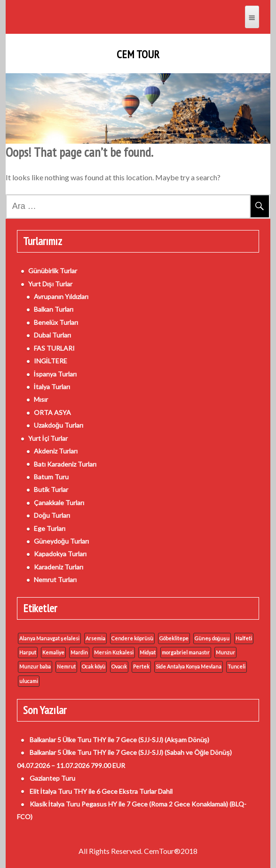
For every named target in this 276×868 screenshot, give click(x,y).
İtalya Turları (52, 387)
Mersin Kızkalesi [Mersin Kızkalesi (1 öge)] (114, 652)
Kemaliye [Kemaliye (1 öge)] (53, 652)
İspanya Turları (55, 374)
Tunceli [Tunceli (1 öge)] (237, 666)
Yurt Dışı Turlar (50, 284)
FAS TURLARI (54, 348)
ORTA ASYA (52, 412)
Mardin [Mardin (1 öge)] (79, 652)
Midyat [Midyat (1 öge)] (148, 652)
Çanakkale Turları (59, 503)
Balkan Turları (54, 309)
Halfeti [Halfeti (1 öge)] (244, 638)
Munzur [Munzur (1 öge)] (225, 652)
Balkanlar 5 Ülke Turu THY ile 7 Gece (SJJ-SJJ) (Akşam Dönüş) (120, 740)
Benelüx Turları (56, 322)
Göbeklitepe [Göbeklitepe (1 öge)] (174, 638)
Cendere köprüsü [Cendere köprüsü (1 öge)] (132, 638)
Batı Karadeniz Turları (65, 464)
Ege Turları (50, 528)
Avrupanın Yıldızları (61, 296)
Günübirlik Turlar (53, 271)
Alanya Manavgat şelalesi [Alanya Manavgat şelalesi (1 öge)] (49, 638)
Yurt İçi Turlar (48, 438)
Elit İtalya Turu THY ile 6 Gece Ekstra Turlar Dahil (101, 791)
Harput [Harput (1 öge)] (28, 652)
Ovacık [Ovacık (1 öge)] (119, 666)
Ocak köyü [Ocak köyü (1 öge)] (94, 666)
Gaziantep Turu (52, 778)
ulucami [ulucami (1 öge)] (29, 681)
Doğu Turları (52, 515)
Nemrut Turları (55, 580)
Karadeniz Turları (59, 567)
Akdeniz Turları (56, 451)
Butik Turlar (51, 489)
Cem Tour (138, 54)
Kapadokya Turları (60, 554)
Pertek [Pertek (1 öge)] (141, 666)
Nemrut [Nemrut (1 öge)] (66, 666)
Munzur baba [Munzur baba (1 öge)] (35, 666)
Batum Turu (51, 477)
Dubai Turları (52, 335)
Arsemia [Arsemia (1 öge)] (95, 638)
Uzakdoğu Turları (59, 425)
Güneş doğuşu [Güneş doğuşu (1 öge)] (212, 638)
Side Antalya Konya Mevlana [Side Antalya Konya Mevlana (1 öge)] (189, 666)
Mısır (41, 399)
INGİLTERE (51, 361)
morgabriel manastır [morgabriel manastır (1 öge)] (186, 652)
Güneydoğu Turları (62, 541)
